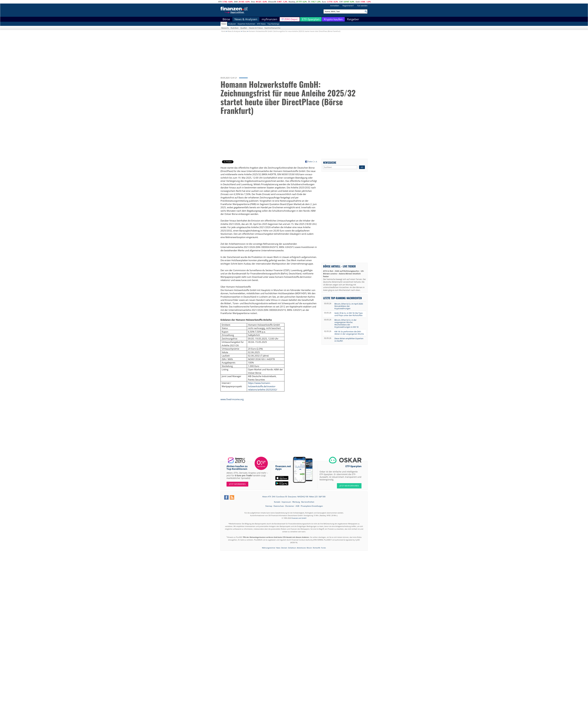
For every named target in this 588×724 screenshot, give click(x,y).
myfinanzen (269, 19)
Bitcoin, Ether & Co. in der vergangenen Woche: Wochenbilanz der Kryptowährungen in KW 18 (346, 323)
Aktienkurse (301, 548)
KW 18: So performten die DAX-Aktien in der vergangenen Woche (349, 333)
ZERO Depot (291, 19)
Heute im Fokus (256, 28)
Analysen (232, 24)
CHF (341, 2)
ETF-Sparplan (311, 19)
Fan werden (362, 6)
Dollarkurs (292, 548)
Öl (309, 2)
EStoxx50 (272, 2)
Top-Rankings (273, 24)
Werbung (296, 502)
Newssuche (330, 162)
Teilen (310, 162)
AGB (297, 506)
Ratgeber (353, 19)
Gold (358, 2)
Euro (324, 2)
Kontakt (277, 502)
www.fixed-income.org (232, 399)
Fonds (323, 548)
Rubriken (235, 28)
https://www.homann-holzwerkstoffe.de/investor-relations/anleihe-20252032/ (263, 386)
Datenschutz (279, 506)
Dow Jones (292, 497)
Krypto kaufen (333, 19)
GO (362, 167)
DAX (236, 2)
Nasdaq (292, 2)
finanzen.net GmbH (299, 518)
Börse (226, 19)
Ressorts (225, 28)
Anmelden (335, 6)
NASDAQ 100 (303, 497)
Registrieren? (348, 6)
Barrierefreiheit (308, 502)
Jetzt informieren (237, 484)
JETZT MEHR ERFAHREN (349, 486)
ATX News (261, 24)
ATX (220, 2)
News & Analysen (246, 19)
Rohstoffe (316, 548)
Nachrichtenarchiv (272, 28)
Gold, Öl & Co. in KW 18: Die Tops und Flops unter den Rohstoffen (349, 314)
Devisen (284, 548)
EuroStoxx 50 (282, 497)
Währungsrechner (269, 548)
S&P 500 (322, 497)
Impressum (286, 502)
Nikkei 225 (313, 497)
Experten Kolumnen (246, 24)
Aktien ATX (267, 497)
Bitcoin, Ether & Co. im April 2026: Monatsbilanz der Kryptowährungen (349, 306)
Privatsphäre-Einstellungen (312, 506)
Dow (253, 2)
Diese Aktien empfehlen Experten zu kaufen (349, 340)
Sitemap (269, 506)
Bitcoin (309, 548)
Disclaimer (290, 506)
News (224, 24)
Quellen (244, 28)
